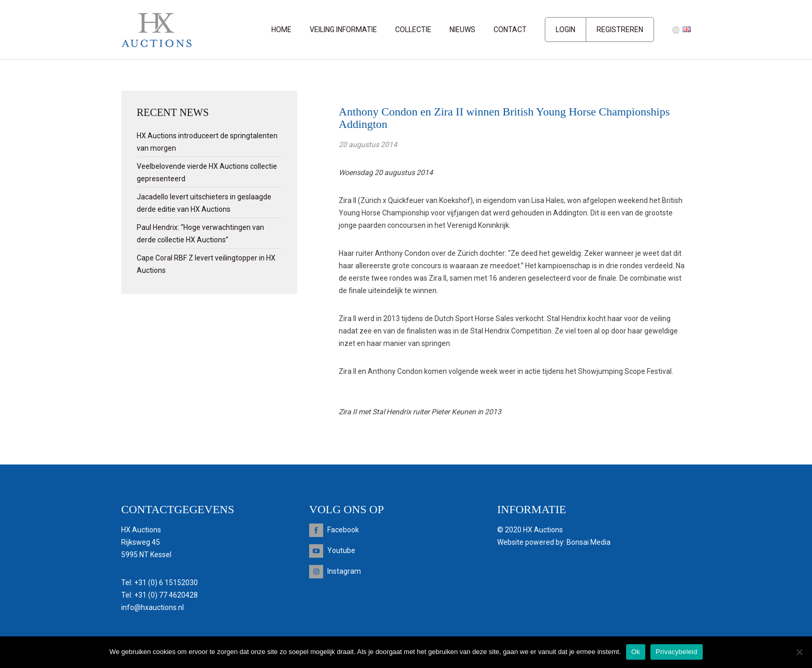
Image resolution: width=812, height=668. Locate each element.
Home (281, 30)
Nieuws (462, 30)
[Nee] (799, 652)
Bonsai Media (589, 542)
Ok (636, 652)
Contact (510, 30)
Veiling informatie (343, 30)
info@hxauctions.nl (153, 607)
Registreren (620, 30)
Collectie (413, 30)
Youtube (341, 550)
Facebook (343, 530)
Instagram (344, 571)
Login (565, 30)
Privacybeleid (677, 652)
